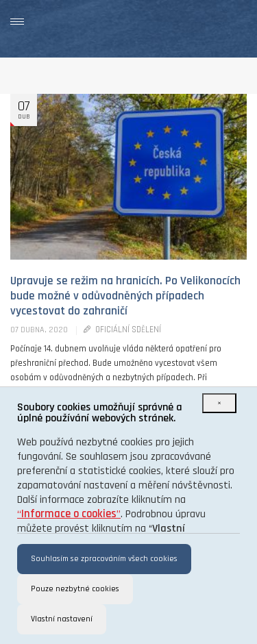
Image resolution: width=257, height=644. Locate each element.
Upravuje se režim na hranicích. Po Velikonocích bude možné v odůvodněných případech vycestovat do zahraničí (125, 296)
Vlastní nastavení (62, 619)
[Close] (219, 403)
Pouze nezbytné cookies (75, 589)
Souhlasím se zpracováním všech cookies (104, 559)
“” (69, 514)
